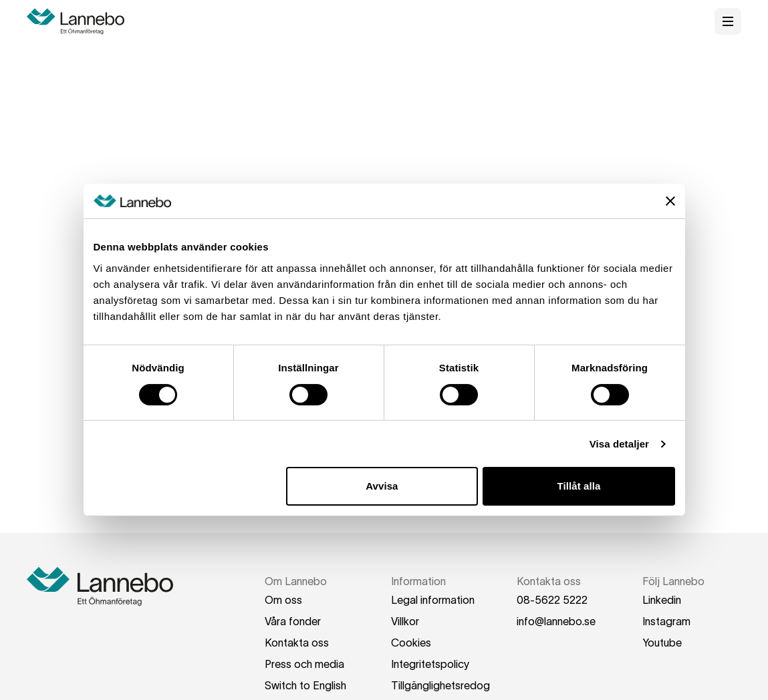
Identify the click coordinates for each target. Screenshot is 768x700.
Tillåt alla (579, 486)
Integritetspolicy (430, 664)
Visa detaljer (619, 444)
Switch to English (305, 685)
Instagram (666, 621)
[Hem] (80, 21)
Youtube (662, 643)
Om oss (283, 600)
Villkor (405, 621)
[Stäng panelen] (670, 201)
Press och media (304, 664)
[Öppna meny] (728, 21)
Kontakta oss (297, 643)
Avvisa (382, 486)
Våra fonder (293, 621)
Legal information (433, 600)
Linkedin (662, 600)
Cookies (411, 643)
